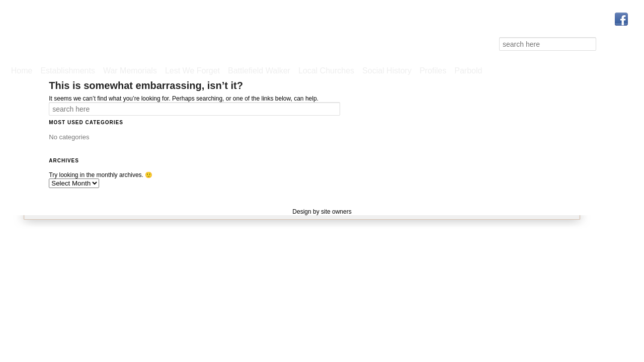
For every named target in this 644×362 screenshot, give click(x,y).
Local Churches (326, 71)
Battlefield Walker (259, 71)
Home (22, 71)
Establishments (68, 71)
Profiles (433, 71)
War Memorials (130, 71)
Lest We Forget (192, 71)
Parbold (468, 71)
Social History (387, 71)
